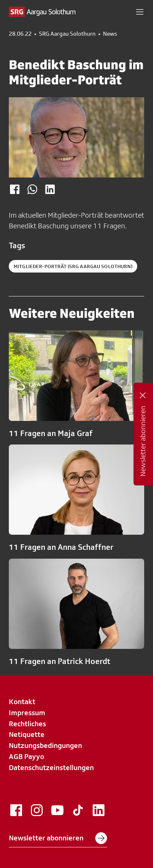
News (110, 34)
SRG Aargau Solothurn (67, 34)
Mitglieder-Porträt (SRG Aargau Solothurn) (73, 266)
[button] (140, 12)
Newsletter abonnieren (58, 838)
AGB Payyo (26, 756)
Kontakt (22, 702)
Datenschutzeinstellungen (51, 767)
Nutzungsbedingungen (45, 745)
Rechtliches (27, 724)
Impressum (27, 713)
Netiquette (27, 734)
